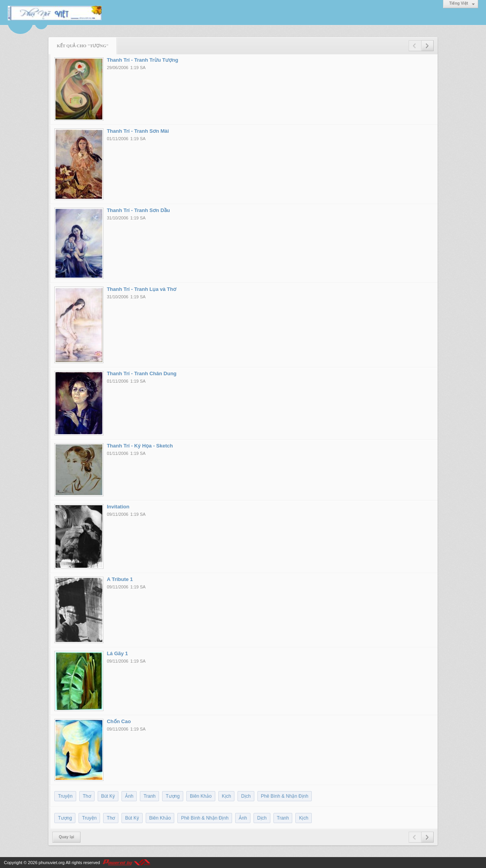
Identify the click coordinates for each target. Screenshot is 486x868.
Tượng (173, 796)
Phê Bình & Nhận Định (285, 796)
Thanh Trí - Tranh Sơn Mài (138, 131)
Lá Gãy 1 (117, 653)
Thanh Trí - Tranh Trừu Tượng (142, 60)
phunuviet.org (52, 863)
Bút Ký (108, 796)
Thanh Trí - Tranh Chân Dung (141, 373)
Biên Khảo (201, 796)
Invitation (118, 507)
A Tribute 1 (120, 579)
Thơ (87, 796)
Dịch (246, 796)
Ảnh (129, 796)
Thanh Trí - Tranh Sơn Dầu (138, 210)
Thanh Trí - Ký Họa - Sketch (140, 446)
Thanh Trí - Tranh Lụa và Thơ (141, 289)
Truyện (65, 796)
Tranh (149, 796)
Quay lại (66, 837)
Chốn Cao (119, 721)
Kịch (227, 796)
